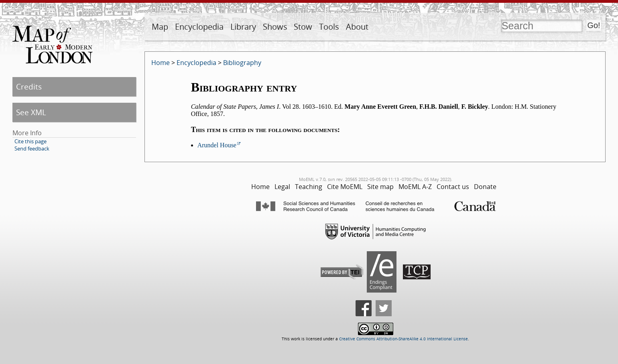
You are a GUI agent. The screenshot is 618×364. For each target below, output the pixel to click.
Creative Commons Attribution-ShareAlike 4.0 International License (404, 339)
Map (160, 27)
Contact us (453, 187)
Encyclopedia (199, 27)
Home (161, 63)
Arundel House (217, 145)
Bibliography (242, 63)
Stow (303, 27)
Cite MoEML (345, 187)
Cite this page (30, 141)
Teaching (309, 187)
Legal (282, 187)
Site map (380, 187)
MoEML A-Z (415, 187)
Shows (275, 27)
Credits (29, 86)
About (357, 27)
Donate (485, 187)
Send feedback (32, 148)
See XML (31, 112)
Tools (329, 27)
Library (243, 27)
